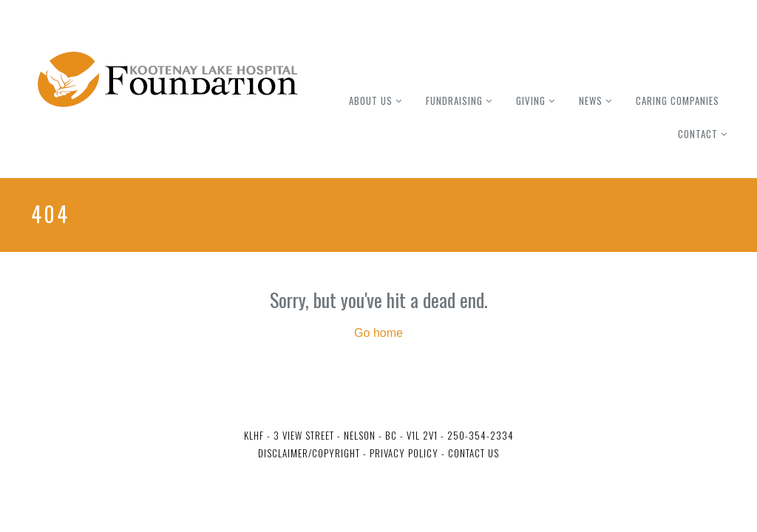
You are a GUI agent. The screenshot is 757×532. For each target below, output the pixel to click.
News (591, 100)
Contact (698, 134)
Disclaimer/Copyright (309, 453)
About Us (371, 100)
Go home (378, 333)
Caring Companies (678, 100)
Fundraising (454, 100)
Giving (531, 100)
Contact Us (473, 453)
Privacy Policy (403, 453)
